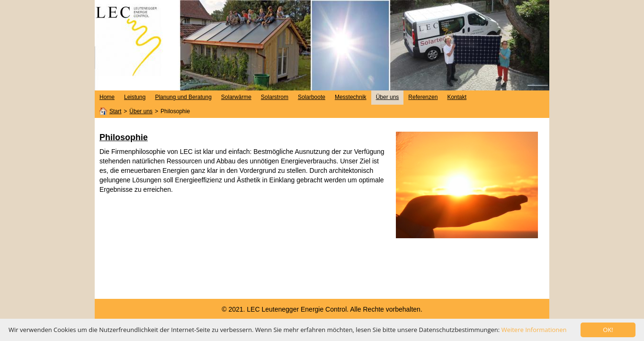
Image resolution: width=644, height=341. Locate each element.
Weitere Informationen (534, 330)
